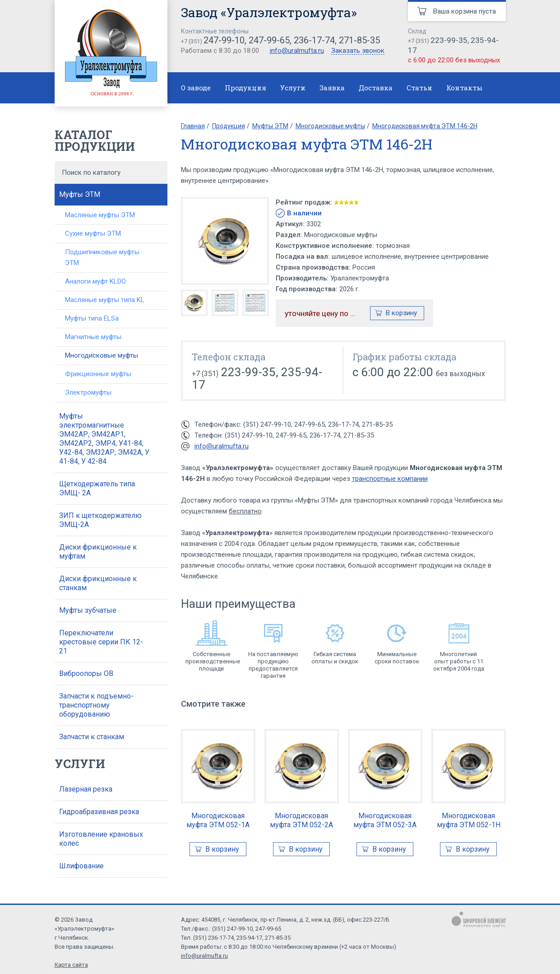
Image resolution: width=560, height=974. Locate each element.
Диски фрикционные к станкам (98, 583)
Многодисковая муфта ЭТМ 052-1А (218, 820)
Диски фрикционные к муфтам (98, 552)
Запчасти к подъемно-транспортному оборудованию (96, 705)
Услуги (293, 88)
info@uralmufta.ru (297, 51)
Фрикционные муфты (98, 374)
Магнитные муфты (93, 337)
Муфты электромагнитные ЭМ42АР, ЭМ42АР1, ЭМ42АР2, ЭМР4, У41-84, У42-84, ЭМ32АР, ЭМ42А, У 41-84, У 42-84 (104, 439)
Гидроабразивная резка (99, 812)
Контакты (465, 88)
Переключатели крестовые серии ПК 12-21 (101, 642)
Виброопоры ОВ (86, 673)
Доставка (376, 88)
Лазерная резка (86, 789)
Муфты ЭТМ (80, 194)
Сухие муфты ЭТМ (93, 233)
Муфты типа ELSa (92, 318)
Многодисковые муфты (102, 355)
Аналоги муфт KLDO (95, 281)
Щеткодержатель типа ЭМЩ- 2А (97, 488)
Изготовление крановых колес (101, 839)
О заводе (196, 88)
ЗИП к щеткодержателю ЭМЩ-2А (100, 520)
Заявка (332, 88)
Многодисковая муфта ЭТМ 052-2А (301, 820)
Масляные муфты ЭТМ (100, 215)
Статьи (419, 88)
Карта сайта (71, 965)
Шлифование (81, 866)
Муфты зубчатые (88, 610)
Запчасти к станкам (92, 737)
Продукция (245, 88)
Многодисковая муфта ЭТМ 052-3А (385, 820)
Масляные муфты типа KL (105, 300)
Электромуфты (88, 392)
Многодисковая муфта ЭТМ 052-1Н (469, 820)
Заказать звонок (358, 51)
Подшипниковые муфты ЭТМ (102, 257)
